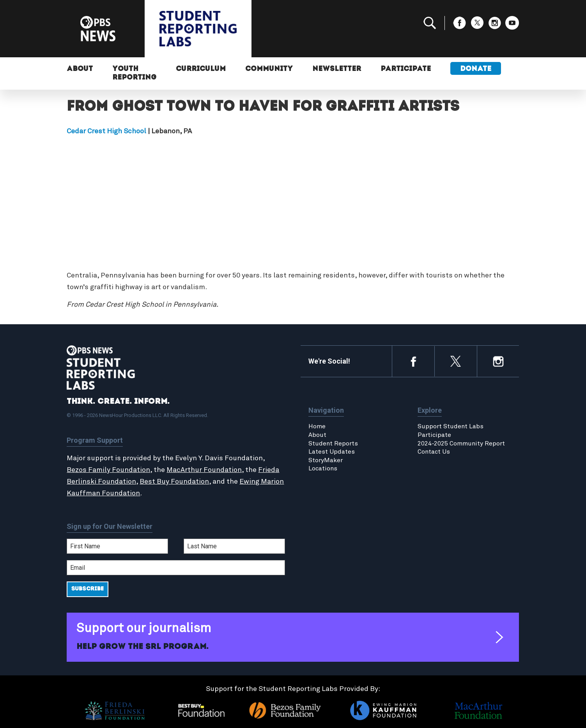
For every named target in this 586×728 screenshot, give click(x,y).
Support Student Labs (451, 426)
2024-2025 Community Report (461, 444)
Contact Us (434, 452)
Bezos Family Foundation (108, 470)
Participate (406, 69)
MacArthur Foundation (204, 470)
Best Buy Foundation (174, 482)
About (80, 69)
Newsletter (337, 69)
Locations (323, 468)
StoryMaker (326, 460)
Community (269, 69)
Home (317, 426)
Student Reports (333, 444)
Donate (476, 69)
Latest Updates (332, 452)
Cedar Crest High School (106, 131)
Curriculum (201, 69)
